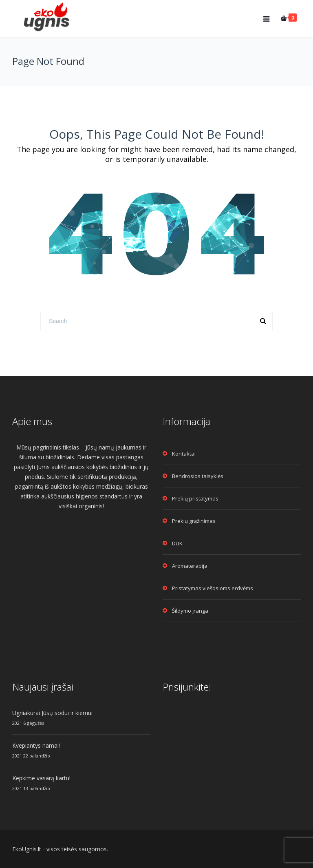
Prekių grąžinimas (194, 521)
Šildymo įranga (190, 611)
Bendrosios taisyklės (198, 476)
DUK (177, 543)
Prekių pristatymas (195, 498)
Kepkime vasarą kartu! (41, 778)
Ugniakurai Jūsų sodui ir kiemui (52, 713)
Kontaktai (184, 454)
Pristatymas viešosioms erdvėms (213, 588)
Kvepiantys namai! (36, 745)
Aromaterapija (190, 566)
